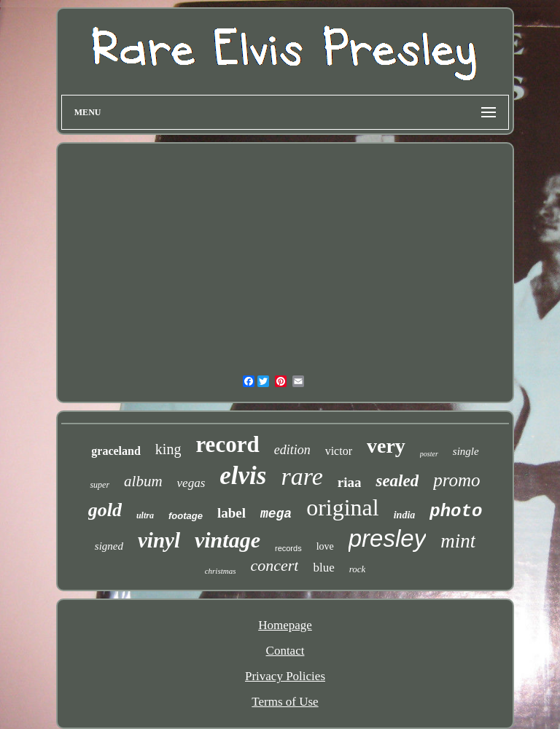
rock (358, 569)
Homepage (285, 625)
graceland (116, 451)
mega (276, 514)
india (405, 515)
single (466, 451)
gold (105, 510)
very (386, 446)
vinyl (159, 540)
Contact (285, 651)
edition (292, 450)
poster (429, 454)
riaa (350, 482)
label (232, 513)
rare (302, 476)
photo (456, 511)
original (343, 507)
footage (186, 516)
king (168, 449)
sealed (397, 481)
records (288, 548)
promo (456, 480)
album (143, 481)
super (100, 485)
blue (323, 568)
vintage (227, 540)
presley (387, 538)
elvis (243, 476)
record (227, 444)
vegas (191, 483)
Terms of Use (285, 702)
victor (339, 451)
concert (274, 565)
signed (109, 546)
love (325, 546)
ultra (145, 515)
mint (458, 541)
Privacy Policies (285, 676)
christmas (221, 571)
